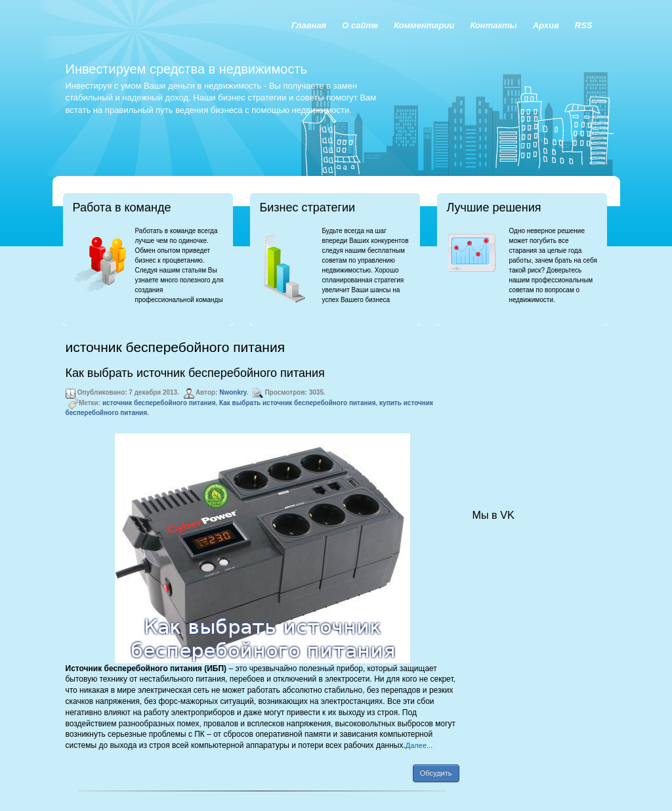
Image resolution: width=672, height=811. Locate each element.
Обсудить (436, 773)
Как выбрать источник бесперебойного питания (195, 373)
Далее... (419, 745)
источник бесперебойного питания (159, 403)
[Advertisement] (538, 405)
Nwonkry (233, 392)
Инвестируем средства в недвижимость (186, 69)
